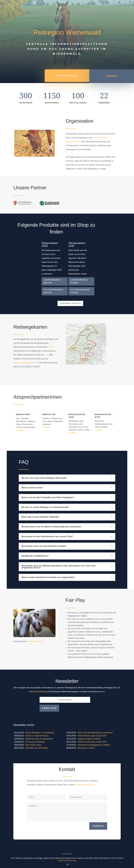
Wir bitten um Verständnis (37, 748)
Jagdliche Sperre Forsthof (89, 739)
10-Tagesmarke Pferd (80, 291)
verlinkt (51, 347)
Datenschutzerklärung (38, 692)
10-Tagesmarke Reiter (53, 291)
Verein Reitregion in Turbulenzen (40, 733)
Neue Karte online (33, 745)
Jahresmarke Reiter (52, 281)
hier (46, 355)
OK (68, 864)
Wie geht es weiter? (86, 748)
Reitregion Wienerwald (67, 32)
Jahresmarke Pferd (79, 281)
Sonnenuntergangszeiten (24, 363)
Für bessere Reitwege (35, 742)
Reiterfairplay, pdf (35, 641)
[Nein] (131, 862)
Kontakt (112, 78)
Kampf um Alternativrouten (37, 736)
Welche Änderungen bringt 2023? (92, 736)
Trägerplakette (70, 303)
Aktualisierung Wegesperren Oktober (94, 745)
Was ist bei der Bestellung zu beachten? (95, 733)
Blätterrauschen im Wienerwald (39, 739)
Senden (98, 826)
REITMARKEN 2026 (67, 77)
